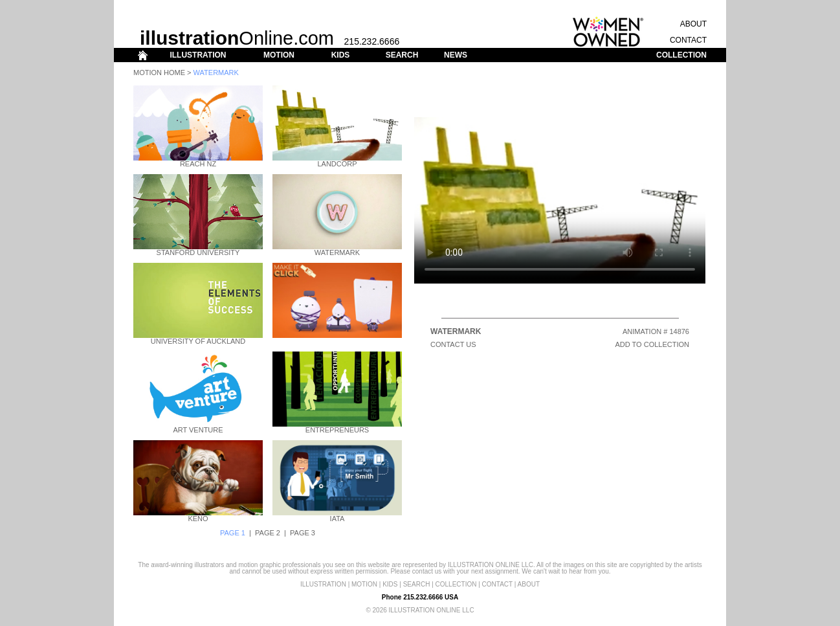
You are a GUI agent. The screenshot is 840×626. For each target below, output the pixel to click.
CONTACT (688, 40)
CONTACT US (453, 344)
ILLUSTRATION (198, 55)
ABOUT (693, 24)
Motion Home (159, 73)
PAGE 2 (268, 533)
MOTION (279, 55)
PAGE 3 (303, 533)
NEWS (456, 55)
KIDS (341, 55)
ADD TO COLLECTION (652, 344)
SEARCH (402, 55)
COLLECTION (681, 55)
